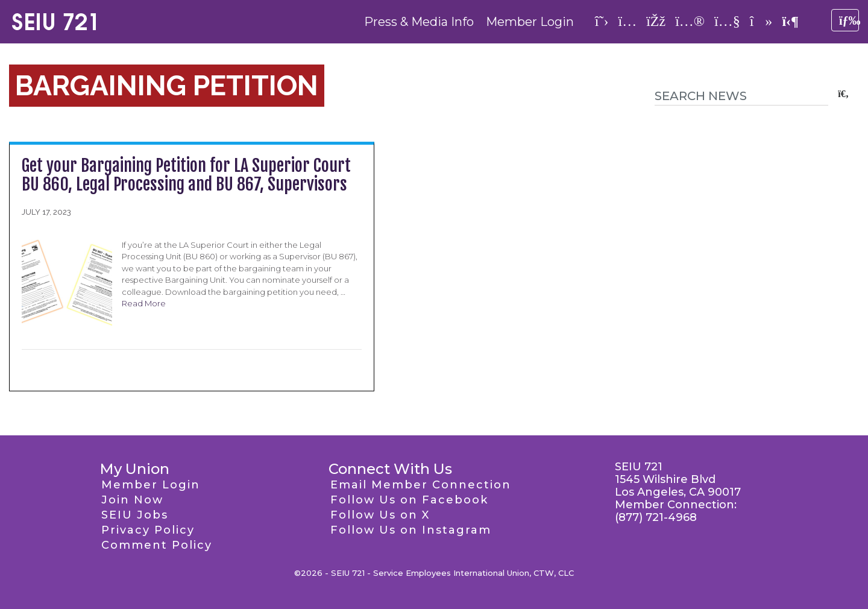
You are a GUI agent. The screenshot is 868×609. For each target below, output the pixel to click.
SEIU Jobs (135, 515)
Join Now (132, 500)
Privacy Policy (148, 530)
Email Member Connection (421, 485)
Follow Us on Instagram (411, 530)
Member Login (530, 22)
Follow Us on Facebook (409, 500)
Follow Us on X (380, 515)
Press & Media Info (419, 22)
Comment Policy (157, 545)
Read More (144, 303)
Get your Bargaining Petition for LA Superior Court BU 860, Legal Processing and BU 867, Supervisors (186, 175)
